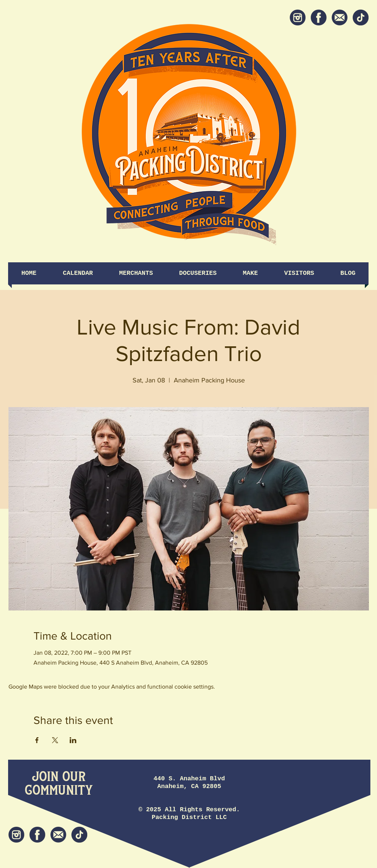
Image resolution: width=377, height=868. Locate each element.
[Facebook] (319, 17)
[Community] (59, 791)
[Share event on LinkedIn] (73, 740)
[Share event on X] (55, 740)
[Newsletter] (340, 17)
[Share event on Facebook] (37, 740)
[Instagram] (298, 17)
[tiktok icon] (361, 17)
